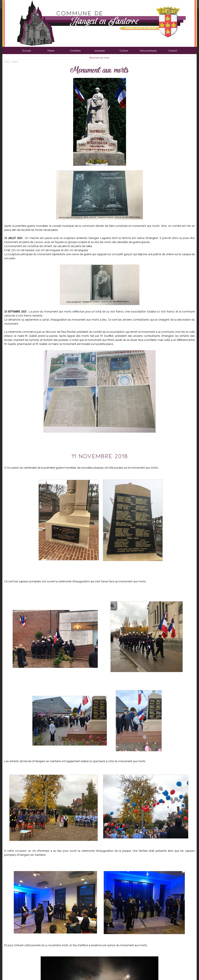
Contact (173, 51)
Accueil (27, 51)
